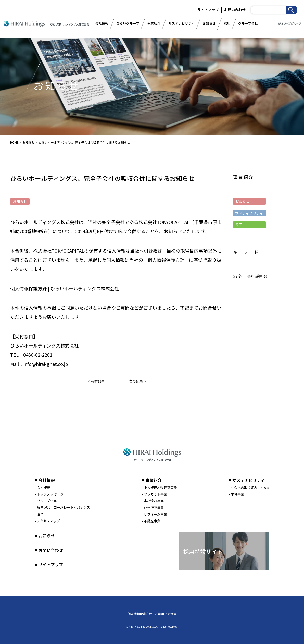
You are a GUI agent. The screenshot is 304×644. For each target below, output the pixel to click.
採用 (227, 23)
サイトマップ (51, 564)
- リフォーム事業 (154, 514)
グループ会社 (248, 23)
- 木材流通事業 (153, 501)
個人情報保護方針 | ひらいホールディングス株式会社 (65, 288)
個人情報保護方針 (140, 614)
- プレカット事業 (154, 494)
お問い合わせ (235, 10)
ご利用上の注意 (166, 614)
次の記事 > (137, 381)
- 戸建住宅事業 (153, 507)
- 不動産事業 (151, 521)
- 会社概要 (43, 487)
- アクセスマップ (47, 521)
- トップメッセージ (49, 494)
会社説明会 (257, 276)
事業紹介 (154, 23)
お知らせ (209, 23)
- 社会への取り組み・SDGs (249, 487)
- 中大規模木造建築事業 (159, 487)
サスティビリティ (249, 213)
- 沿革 (39, 514)
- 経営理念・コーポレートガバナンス (62, 507)
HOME (14, 142)
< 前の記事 (96, 381)
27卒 (237, 276)
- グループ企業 (46, 501)
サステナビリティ (181, 23)
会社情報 (102, 23)
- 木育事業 (236, 494)
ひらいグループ (128, 23)
